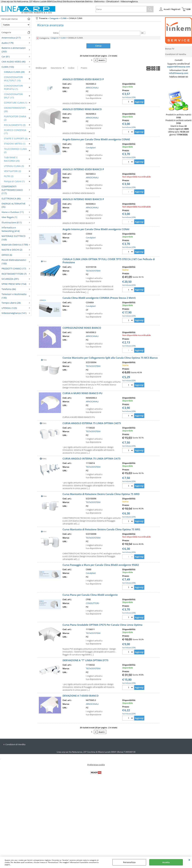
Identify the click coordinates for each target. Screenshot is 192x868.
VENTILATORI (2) (12, 171)
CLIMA (63, 38)
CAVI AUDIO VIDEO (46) (14, 62)
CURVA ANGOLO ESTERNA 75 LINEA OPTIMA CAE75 (92, 423)
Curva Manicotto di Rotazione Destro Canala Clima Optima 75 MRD (101, 494)
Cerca (56, 33)
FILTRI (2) (9, 176)
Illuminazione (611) (12, 222)
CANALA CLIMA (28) (14, 72)
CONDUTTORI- (93, 603)
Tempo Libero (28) (11, 303)
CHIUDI (189, 860)
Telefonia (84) (9, 289)
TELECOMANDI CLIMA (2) (15, 151)
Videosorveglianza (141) (14, 313)
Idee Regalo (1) (9, 217)
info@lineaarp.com (179, 73)
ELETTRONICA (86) (11, 198)
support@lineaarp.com (179, 67)
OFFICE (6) (7, 255)
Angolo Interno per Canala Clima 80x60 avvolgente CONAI (96, 229)
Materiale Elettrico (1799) (15, 245)
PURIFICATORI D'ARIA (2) (15, 118)
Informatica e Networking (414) (11, 229)
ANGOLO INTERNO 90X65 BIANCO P (83, 199)
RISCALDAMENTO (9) (15, 125)
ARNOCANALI (92, 87)
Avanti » (102, 60)
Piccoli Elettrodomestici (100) (14, 262)
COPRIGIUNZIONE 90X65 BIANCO (82, 328)
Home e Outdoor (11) (13, 212)
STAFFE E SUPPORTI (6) (16, 139)
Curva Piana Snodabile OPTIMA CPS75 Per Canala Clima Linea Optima (102, 625)
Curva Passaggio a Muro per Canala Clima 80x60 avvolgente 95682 (101, 565)
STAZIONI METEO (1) (15, 144)
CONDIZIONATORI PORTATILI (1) (13, 87)
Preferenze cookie (96, 765)
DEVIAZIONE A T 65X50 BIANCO (81, 695)
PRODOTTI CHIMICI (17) (14, 269)
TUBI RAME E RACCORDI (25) (12, 159)
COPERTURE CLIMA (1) (16, 103)
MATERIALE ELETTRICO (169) (14, 238)
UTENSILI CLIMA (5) (14, 166)
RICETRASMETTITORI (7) (14, 274)
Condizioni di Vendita (15, 744)
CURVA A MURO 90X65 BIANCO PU (82, 393)
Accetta (166, 862)
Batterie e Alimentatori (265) (14, 50)
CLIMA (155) (8, 67)
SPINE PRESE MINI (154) (14, 284)
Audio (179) (8, 43)
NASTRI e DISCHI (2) (12, 250)
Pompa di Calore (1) (14, 181)
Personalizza (129, 862)
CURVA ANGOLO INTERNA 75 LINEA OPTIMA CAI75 (92, 458)
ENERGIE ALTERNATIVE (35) (14, 205)
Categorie (54, 38)
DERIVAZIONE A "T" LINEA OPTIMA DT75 (85, 660)
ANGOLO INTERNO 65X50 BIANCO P (83, 169)
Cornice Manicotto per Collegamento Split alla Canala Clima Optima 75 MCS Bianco (110, 358)
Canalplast (91, 147)
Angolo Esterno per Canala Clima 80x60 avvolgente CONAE (96, 139)
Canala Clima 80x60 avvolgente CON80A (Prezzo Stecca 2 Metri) (99, 298)
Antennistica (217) (11, 38)
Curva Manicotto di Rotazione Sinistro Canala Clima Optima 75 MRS (101, 529)
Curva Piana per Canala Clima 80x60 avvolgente (90, 595)
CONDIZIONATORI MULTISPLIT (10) (13, 79)
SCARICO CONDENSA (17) (15, 132)
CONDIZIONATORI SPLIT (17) (13, 96)
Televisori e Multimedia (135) (14, 296)
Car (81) (6, 56)
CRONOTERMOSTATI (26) (15, 110)
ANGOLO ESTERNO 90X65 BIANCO (82, 109)
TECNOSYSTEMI (93, 271)
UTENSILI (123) (9, 308)
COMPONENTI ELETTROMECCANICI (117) (12, 190)
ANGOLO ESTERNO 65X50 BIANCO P (83, 79)
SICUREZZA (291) (10, 279)
